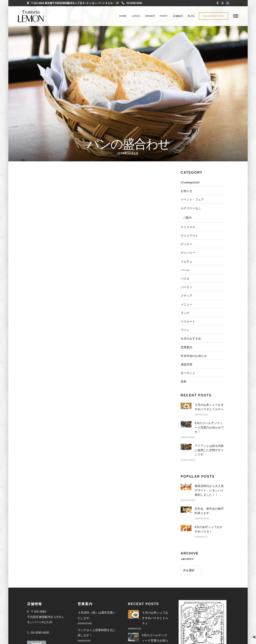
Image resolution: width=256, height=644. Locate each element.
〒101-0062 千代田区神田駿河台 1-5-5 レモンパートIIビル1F (46, 617)
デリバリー (188, 253)
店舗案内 (178, 16)
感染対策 (186, 364)
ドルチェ (186, 262)
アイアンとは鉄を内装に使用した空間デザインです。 (209, 450)
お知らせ (186, 191)
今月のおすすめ (191, 339)
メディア (186, 296)
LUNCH (136, 16)
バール (185, 270)
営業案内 (186, 347)
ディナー (186, 244)
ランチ (185, 313)
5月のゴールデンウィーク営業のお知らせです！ (209, 427)
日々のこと (188, 373)
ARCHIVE (187, 559)
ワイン (185, 330)
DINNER (150, 16)
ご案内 (187, 218)
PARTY (164, 16)
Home (123, 16)
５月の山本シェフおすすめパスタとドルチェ (155, 618)
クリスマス (188, 227)
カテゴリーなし (191, 208)
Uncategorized (190, 182)
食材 (184, 381)
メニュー (186, 304)
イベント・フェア (192, 199)
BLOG (191, 16)
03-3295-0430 (132, 3)
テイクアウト (189, 236)
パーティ (186, 287)
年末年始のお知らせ (194, 356)
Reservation (214, 16)
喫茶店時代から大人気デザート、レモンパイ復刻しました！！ (209, 490)
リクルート (188, 321)
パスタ (185, 279)
